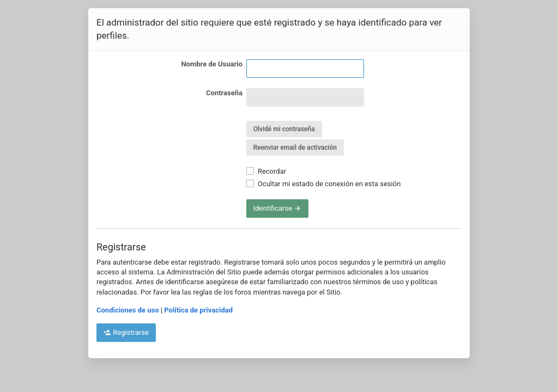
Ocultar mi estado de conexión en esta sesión (324, 184)
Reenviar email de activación (295, 148)
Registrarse (126, 332)
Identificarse (278, 208)
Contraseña (224, 93)
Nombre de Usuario (212, 64)
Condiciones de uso (128, 310)
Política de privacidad (198, 310)
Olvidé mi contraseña (284, 129)
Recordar (266, 171)
